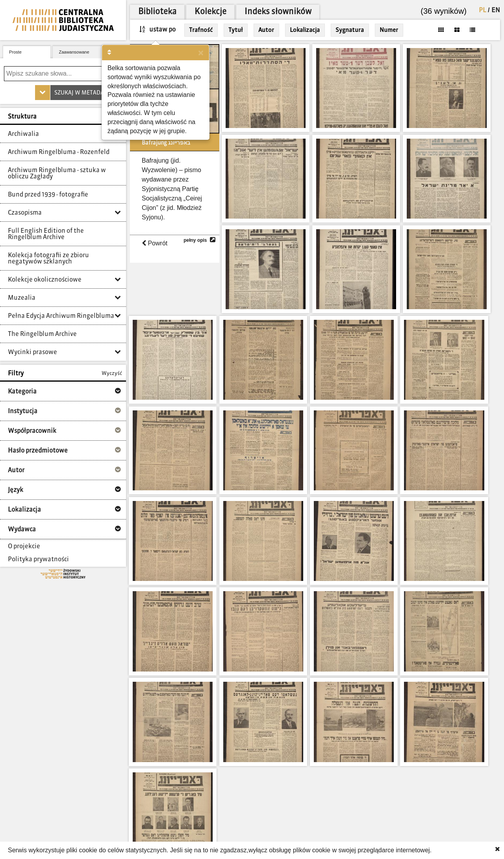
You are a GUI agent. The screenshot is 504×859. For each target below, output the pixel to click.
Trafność (201, 30)
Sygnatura (350, 30)
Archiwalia (23, 134)
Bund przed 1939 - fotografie (48, 195)
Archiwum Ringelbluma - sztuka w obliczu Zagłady (57, 174)
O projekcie (24, 547)
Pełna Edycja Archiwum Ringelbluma (61, 316)
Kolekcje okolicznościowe (45, 280)
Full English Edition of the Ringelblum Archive (46, 234)
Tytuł (235, 30)
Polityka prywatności (38, 560)
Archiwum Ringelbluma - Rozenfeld (59, 152)
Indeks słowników (278, 12)
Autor (266, 30)
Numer (389, 30)
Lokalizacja (305, 30)
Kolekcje (210, 12)
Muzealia (22, 298)
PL (483, 11)
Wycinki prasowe (32, 353)
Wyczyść (112, 374)
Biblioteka (157, 12)
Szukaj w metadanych (86, 93)
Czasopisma (25, 213)
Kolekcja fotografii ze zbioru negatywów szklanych (48, 259)
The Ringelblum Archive (42, 334)
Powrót (155, 243)
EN (496, 11)
